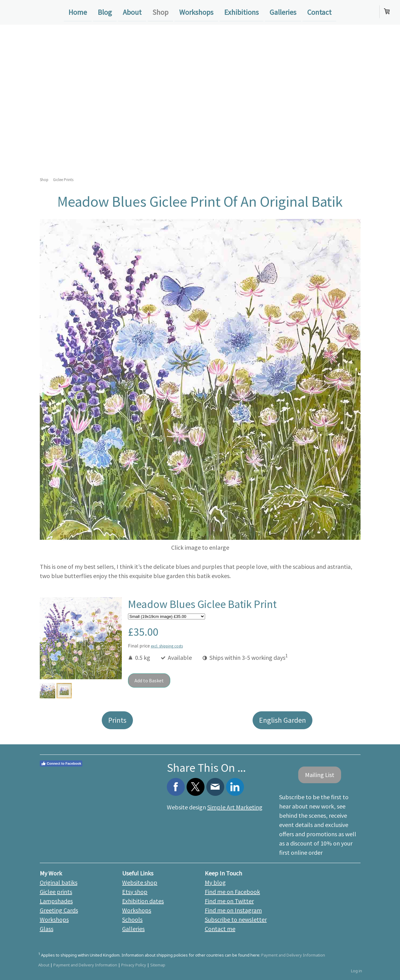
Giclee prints (56, 892)
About (132, 12)
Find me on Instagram (233, 910)
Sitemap (158, 965)
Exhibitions (241, 12)
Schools (132, 919)
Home (78, 12)
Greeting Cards (59, 910)
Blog (105, 12)
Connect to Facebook (61, 763)
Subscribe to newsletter (236, 919)
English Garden (282, 720)
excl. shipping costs (167, 646)
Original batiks (59, 882)
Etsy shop (135, 892)
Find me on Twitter (229, 901)
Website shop (140, 882)
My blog (215, 882)
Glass (47, 929)
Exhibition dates (143, 901)
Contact (319, 12)
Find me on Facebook (232, 892)
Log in (357, 971)
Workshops (196, 12)
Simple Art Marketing (235, 807)
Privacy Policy (134, 965)
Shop (160, 12)
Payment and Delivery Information (293, 955)
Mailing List (320, 775)
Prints (117, 720)
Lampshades (56, 901)
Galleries (283, 12)
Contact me (220, 929)
